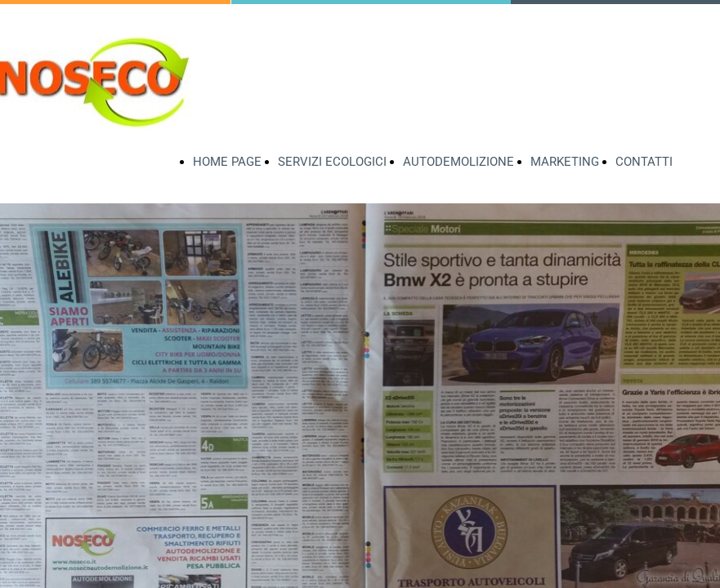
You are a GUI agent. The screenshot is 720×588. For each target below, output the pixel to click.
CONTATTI (644, 162)
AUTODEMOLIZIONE (458, 162)
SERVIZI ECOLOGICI (332, 162)
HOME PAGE (227, 162)
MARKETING (565, 162)
